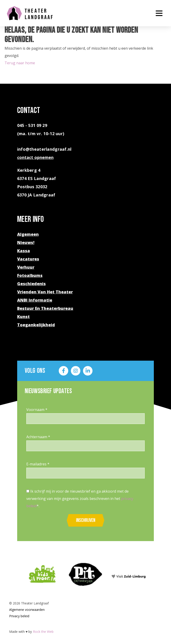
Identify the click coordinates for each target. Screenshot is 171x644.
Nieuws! (26, 242)
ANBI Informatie (35, 300)
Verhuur (26, 267)
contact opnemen (35, 157)
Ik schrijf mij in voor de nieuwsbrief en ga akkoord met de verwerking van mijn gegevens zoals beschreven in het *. (80, 499)
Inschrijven (86, 520)
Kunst (23, 317)
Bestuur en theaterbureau (45, 308)
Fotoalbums (30, 275)
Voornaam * (37, 410)
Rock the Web (43, 632)
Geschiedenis (31, 284)
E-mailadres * (38, 464)
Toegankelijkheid (36, 325)
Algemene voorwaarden (27, 610)
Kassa (24, 251)
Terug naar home (20, 63)
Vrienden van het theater (45, 292)
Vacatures (28, 259)
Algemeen (28, 234)
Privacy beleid (19, 616)
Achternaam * (38, 437)
